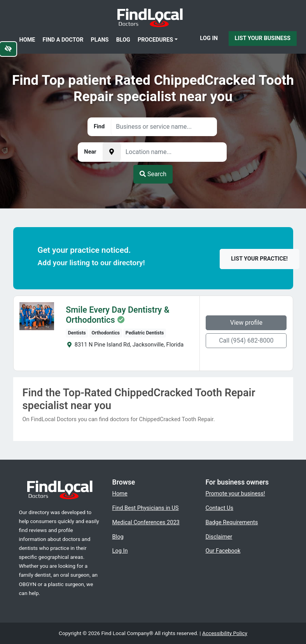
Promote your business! (235, 493)
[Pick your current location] (112, 152)
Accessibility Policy (225, 633)
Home (27, 40)
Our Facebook (223, 551)
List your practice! (259, 259)
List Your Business (263, 38)
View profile (246, 323)
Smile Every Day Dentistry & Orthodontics (117, 315)
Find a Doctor (63, 40)
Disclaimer (219, 537)
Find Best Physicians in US (146, 508)
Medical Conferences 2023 (146, 522)
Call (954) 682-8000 (246, 340)
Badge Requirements (232, 522)
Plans (100, 40)
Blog (123, 40)
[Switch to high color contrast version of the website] (8, 49)
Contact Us (220, 508)
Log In (209, 38)
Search (153, 174)
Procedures (155, 40)
